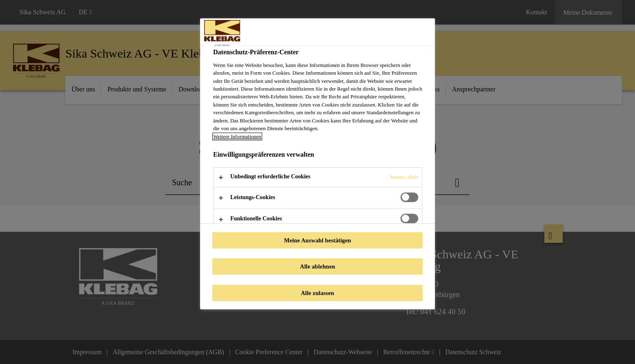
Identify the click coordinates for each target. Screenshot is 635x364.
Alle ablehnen (317, 266)
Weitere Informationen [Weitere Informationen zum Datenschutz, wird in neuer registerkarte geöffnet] (237, 136)
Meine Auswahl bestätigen (317, 240)
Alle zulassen (317, 293)
